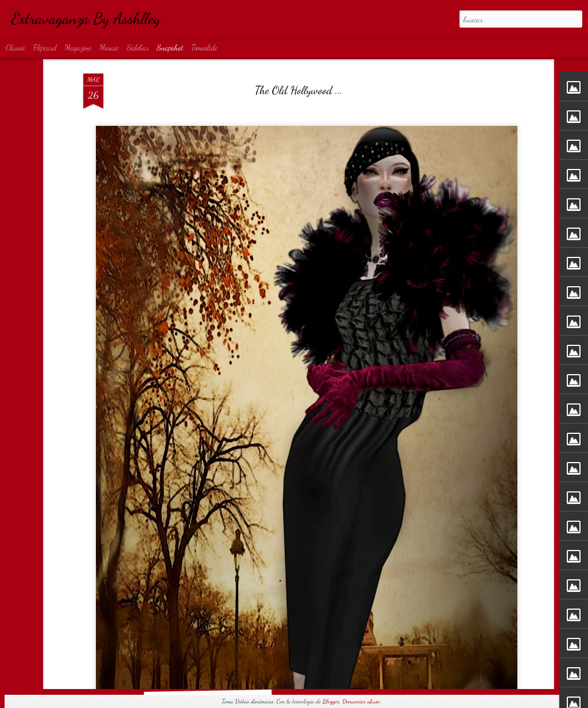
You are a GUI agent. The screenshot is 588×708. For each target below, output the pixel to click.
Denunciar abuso (361, 701)
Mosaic (109, 47)
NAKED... (490, 668)
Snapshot (170, 47)
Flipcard (45, 47)
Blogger (331, 701)
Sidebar (138, 47)
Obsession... (78, 673)
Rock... (212, 673)
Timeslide (204, 47)
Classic (16, 47)
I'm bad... (351, 667)
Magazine (78, 47)
